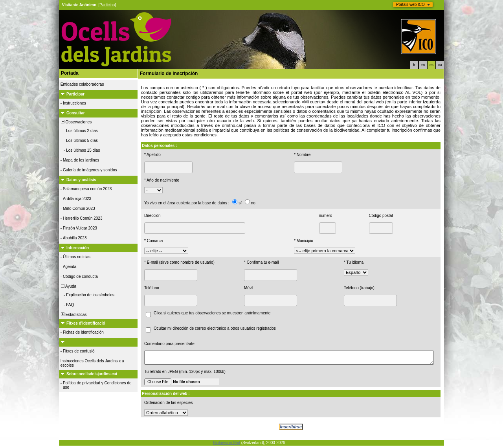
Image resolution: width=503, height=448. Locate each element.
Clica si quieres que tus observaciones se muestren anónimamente (212, 313)
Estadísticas (73, 315)
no (253, 203)
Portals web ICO (410, 5)
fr (414, 65)
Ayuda (68, 286)
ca (440, 65)
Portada (70, 73)
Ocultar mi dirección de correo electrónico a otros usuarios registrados (215, 328)
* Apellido (152, 155)
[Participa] (107, 5)
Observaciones (76, 122)
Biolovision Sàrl (227, 445)
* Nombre (302, 155)
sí (240, 203)
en (423, 65)
